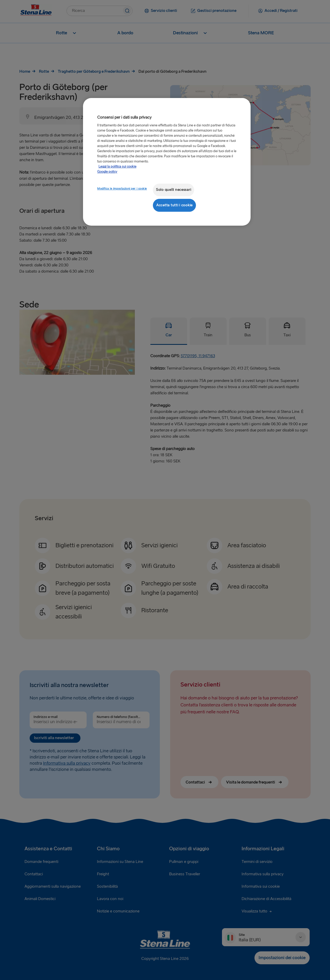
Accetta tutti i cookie (174, 205)
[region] (167, 162)
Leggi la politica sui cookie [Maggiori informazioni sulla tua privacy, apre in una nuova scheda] (117, 167)
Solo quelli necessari (174, 190)
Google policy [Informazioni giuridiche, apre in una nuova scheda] (107, 172)
